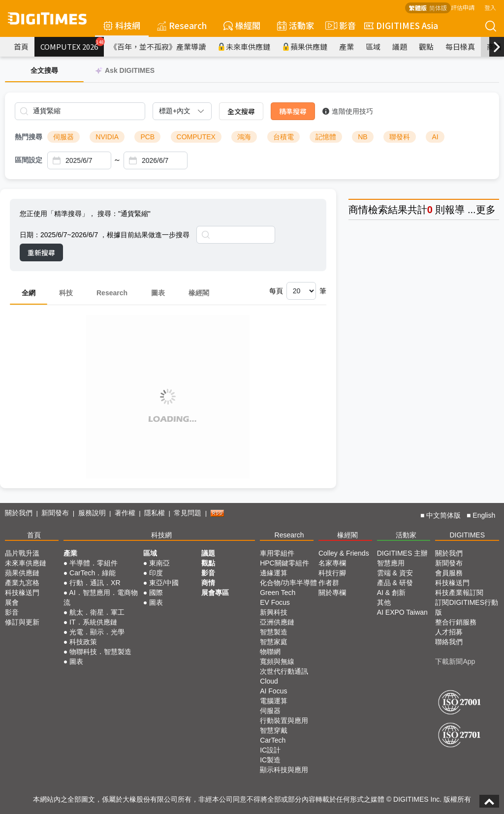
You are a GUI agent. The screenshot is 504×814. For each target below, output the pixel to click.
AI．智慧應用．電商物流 (101, 597)
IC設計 (270, 750)
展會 (12, 602)
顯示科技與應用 (284, 770)
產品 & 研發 (395, 583)
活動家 (296, 25)
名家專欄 (332, 563)
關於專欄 (332, 593)
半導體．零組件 (94, 563)
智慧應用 (391, 563)
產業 (346, 47)
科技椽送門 (22, 593)
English (484, 515)
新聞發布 (55, 513)
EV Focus (275, 602)
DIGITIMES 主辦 (402, 553)
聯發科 (400, 137)
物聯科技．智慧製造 (100, 652)
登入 (490, 7)
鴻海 (244, 137)
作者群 (329, 583)
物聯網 (270, 652)
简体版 (438, 8)
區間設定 (29, 160)
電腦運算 (274, 701)
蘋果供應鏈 (305, 47)
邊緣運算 (274, 573)
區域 (373, 47)
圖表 (158, 293)
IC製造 (270, 760)
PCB (147, 137)
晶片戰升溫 (22, 553)
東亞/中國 (164, 583)
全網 (29, 293)
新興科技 (274, 612)
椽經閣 (242, 25)
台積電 (283, 137)
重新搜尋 (41, 252)
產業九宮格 (22, 583)
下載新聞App (455, 661)
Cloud (269, 681)
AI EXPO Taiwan (402, 612)
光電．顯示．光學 (97, 632)
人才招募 (449, 632)
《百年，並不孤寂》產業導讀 (158, 47)
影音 (339, 26)
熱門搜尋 (29, 137)
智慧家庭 (274, 642)
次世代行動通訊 (284, 671)
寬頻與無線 (277, 661)
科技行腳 (332, 573)
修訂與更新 (22, 622)
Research (182, 25)
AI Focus (273, 691)
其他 (384, 602)
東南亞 (159, 563)
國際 (156, 593)
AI (435, 137)
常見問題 (188, 513)
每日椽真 (460, 47)
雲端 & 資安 (395, 573)
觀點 (426, 47)
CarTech (273, 740)
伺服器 (63, 137)
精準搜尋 (293, 111)
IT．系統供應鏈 (93, 622)
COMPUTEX (196, 137)
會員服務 (449, 573)
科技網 (122, 25)
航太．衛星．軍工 (97, 612)
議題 (400, 47)
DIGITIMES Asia (401, 25)
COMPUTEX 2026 (72, 44)
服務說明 (92, 513)
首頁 (21, 47)
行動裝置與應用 (284, 720)
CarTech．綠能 (93, 573)
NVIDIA (107, 137)
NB (362, 137)
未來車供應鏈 (244, 47)
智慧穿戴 (274, 730)
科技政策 (83, 642)
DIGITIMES (467, 535)
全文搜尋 (241, 111)
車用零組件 (277, 553)
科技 (66, 293)
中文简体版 (443, 515)
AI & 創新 (391, 593)
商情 (358, 210)
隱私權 (155, 513)
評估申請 (463, 7)
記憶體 (326, 137)
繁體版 (418, 8)
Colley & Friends (344, 553)
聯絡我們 (449, 642)
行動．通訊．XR (95, 583)
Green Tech (278, 593)
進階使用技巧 (348, 111)
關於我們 (19, 513)
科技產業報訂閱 (459, 593)
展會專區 (215, 593)
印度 (156, 573)
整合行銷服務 (456, 622)
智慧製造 (274, 632)
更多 (486, 210)
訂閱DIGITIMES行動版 (467, 607)
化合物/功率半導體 (288, 583)
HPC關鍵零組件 (284, 563)
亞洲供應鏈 (277, 622)
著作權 (125, 513)
